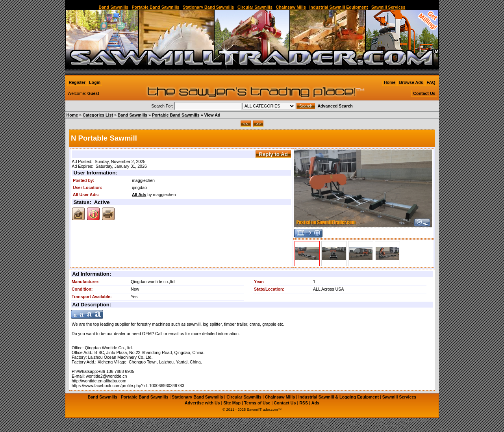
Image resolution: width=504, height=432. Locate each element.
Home (390, 82)
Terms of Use (257, 403)
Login (95, 82)
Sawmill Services (388, 7)
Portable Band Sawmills (155, 7)
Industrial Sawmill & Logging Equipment (339, 397)
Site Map (232, 403)
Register (77, 82)
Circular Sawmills (255, 7)
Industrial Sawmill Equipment (339, 7)
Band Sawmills (114, 7)
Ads (315, 403)
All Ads (139, 195)
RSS (304, 403)
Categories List (98, 115)
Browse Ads (411, 82)
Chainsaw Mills (291, 7)
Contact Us (424, 93)
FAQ (431, 82)
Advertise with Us (202, 403)
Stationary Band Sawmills (208, 7)
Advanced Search (335, 106)
